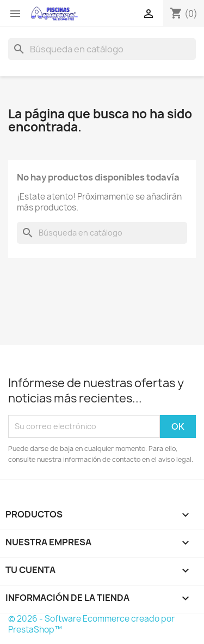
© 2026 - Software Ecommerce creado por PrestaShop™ (91, 624)
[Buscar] (102, 49)
